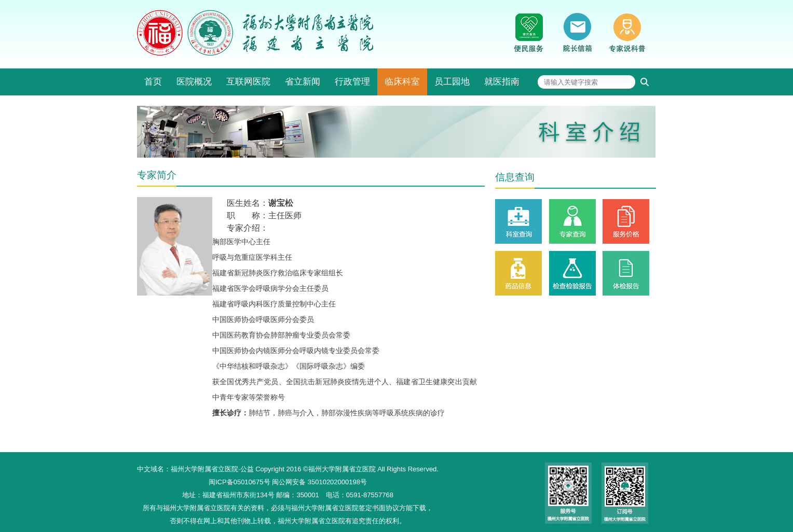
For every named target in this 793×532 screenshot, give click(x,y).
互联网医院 (248, 82)
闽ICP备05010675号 (240, 482)
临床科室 (402, 82)
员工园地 (452, 82)
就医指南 (502, 82)
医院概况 (194, 82)
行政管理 (352, 82)
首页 (153, 82)
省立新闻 (303, 82)
